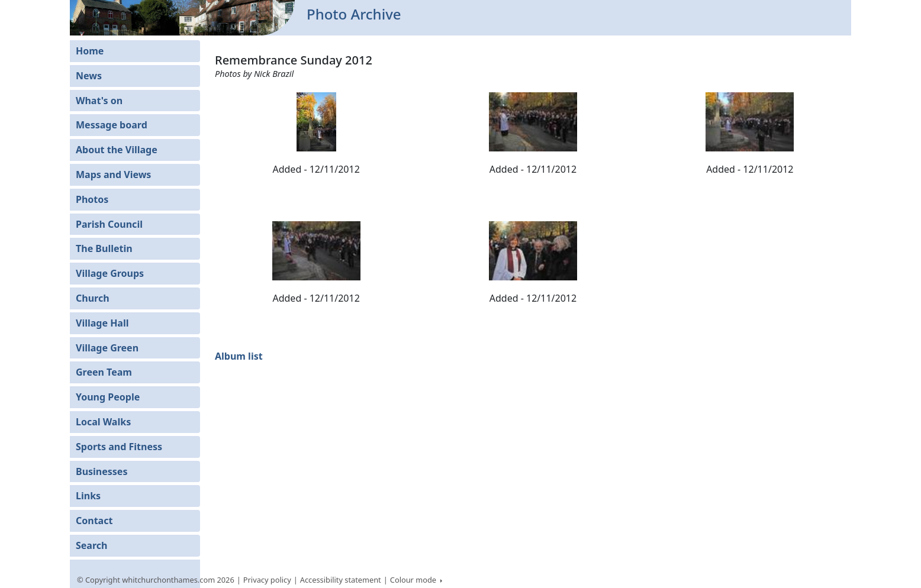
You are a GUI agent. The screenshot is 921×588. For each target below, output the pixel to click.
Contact (94, 521)
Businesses (102, 471)
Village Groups (110, 273)
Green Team (104, 372)
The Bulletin (104, 248)
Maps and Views (113, 175)
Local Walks (103, 422)
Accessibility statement (341, 580)
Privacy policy (267, 580)
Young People (108, 397)
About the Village (117, 150)
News (89, 76)
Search (91, 545)
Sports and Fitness (119, 447)
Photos (92, 199)
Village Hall (102, 323)
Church (93, 298)
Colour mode (414, 580)
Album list (239, 356)
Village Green (107, 348)
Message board (112, 125)
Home (90, 51)
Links (88, 496)
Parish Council (109, 224)
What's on (99, 101)
